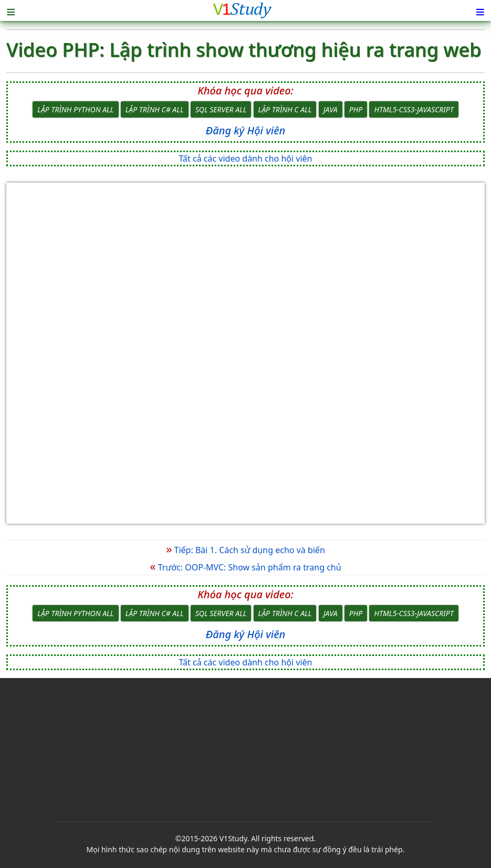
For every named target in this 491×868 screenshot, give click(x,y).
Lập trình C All (285, 109)
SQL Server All (221, 109)
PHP (356, 109)
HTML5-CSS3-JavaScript (414, 109)
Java (331, 109)
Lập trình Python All (75, 109)
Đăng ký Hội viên (245, 130)
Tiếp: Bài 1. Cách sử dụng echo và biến (245, 550)
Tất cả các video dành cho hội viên (246, 158)
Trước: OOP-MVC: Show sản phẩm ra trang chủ (245, 567)
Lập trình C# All (155, 109)
